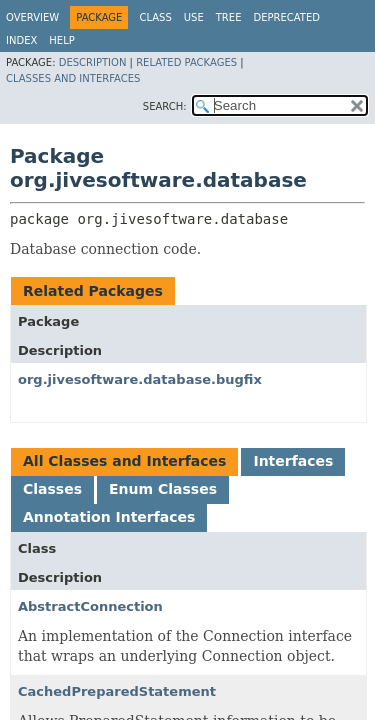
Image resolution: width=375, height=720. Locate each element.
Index (21, 40)
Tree (229, 17)
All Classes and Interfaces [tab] (124, 461)
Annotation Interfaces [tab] (109, 517)
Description (93, 62)
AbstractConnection (90, 606)
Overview (32, 17)
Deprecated (286, 17)
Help (61, 40)
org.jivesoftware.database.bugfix (140, 379)
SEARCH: (165, 106)
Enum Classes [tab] (163, 489)
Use (194, 17)
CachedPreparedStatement (117, 691)
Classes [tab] (52, 489)
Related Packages (186, 62)
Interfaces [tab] (293, 461)
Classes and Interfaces (73, 78)
